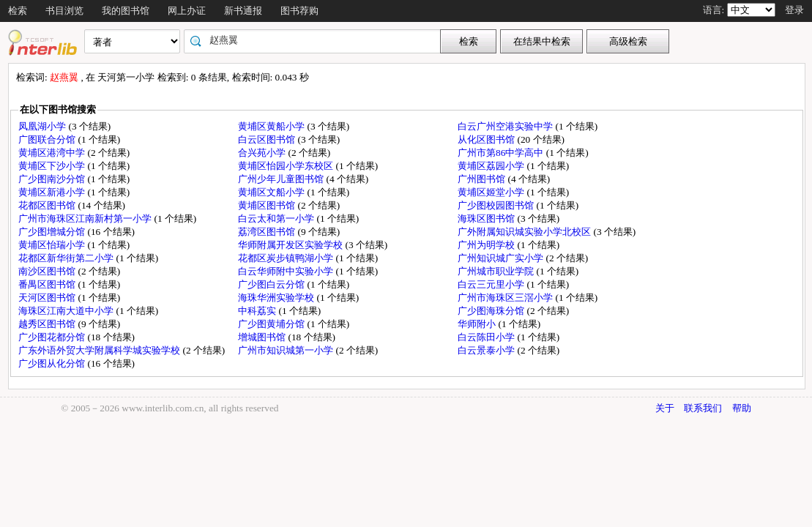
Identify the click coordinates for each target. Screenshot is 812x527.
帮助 (742, 408)
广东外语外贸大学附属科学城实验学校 (100, 350)
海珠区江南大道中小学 (67, 311)
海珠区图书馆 (487, 218)
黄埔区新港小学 (53, 192)
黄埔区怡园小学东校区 (287, 166)
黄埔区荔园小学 (492, 166)
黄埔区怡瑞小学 (53, 245)
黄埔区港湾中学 (53, 153)
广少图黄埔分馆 (272, 324)
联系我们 (703, 408)
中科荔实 (258, 311)
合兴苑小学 (263, 153)
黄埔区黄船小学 (272, 126)
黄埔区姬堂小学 (492, 192)
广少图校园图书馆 (497, 205)
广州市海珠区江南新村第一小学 (86, 218)
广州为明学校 (487, 245)
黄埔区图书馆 (268, 205)
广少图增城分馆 (53, 232)
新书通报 (243, 11)
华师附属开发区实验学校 (291, 245)
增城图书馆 (263, 337)
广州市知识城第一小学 (287, 350)
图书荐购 (299, 11)
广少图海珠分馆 (492, 311)
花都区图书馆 (48, 205)
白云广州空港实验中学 (506, 126)
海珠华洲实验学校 (277, 298)
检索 (18, 11)
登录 (794, 10)
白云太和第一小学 (277, 218)
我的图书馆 (126, 11)
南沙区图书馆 (48, 271)
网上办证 (187, 11)
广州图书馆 (483, 179)
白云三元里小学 (492, 284)
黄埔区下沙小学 (53, 166)
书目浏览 (64, 11)
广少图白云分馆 (272, 284)
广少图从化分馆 (53, 363)
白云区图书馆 (268, 139)
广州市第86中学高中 (502, 153)
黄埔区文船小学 (272, 192)
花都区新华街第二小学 (67, 258)
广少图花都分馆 (53, 337)
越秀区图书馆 (48, 324)
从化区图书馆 (487, 139)
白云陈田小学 (487, 337)
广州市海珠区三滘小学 (506, 298)
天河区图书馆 (48, 298)
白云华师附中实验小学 (287, 271)
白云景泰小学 (487, 350)
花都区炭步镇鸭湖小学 (287, 258)
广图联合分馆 (48, 139)
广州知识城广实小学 (502, 258)
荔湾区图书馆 (268, 232)
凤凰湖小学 (43, 126)
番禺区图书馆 (48, 284)
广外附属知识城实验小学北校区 (525, 232)
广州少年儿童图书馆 (282, 179)
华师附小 (478, 324)
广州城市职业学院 (497, 271)
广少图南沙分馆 (53, 179)
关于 (665, 408)
